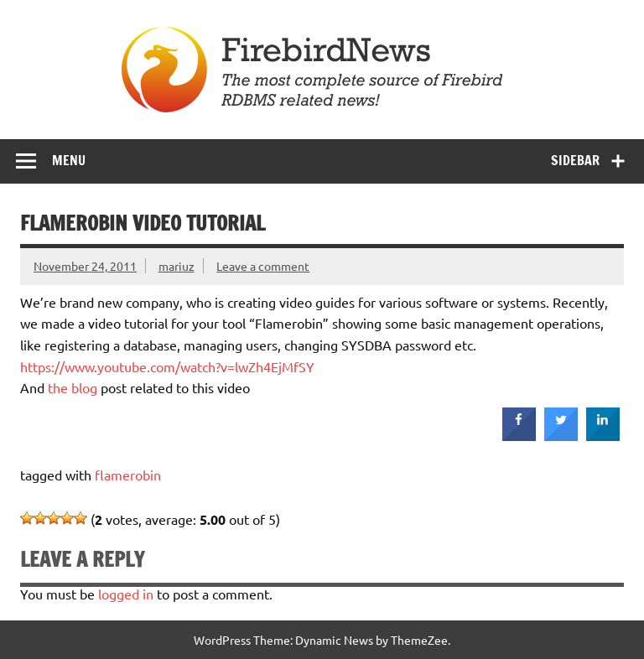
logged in (126, 594)
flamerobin (128, 475)
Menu (69, 160)
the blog (73, 387)
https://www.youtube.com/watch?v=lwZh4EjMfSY (167, 366)
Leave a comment (263, 266)
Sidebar (575, 160)
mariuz (177, 266)
